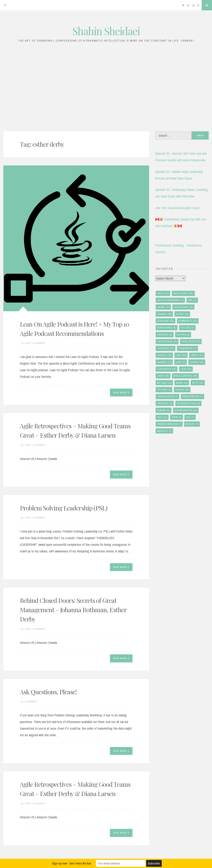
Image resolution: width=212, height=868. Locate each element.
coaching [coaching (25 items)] (166, 321)
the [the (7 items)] (190, 417)
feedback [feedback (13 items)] (166, 348)
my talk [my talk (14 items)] (164, 383)
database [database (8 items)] (165, 335)
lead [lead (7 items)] (181, 362)
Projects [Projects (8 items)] (165, 403)
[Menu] (5, 5)
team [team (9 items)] (177, 417)
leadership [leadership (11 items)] (167, 369)
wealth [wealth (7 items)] (192, 424)
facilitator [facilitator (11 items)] (191, 342)
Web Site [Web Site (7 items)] (164, 431)
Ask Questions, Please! (48, 692)
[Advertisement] (106, 89)
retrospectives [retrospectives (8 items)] (189, 403)
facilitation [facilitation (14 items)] (167, 342)
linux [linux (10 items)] (163, 376)
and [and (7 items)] (192, 300)
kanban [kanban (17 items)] (164, 362)
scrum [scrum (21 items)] (164, 410)
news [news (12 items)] (182, 383)
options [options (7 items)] (164, 390)
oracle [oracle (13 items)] (182, 390)
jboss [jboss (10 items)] (197, 355)
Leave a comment (35, 343)
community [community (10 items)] (188, 321)
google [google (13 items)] (164, 355)
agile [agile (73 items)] (163, 293)
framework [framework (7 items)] (188, 348)
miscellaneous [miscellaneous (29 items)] (185, 376)
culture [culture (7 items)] (187, 328)
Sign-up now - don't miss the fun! (72, 863)
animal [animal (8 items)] (163, 307)
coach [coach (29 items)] (182, 314)
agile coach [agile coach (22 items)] (183, 293)
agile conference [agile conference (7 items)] (170, 300)
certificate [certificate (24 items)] (184, 307)
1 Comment (31, 702)
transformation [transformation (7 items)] (169, 424)
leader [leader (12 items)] (197, 362)
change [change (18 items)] (164, 314)
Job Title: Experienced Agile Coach (177, 208)
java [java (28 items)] (181, 355)
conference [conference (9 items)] (167, 328)
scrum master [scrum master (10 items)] (186, 410)
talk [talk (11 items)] (162, 417)
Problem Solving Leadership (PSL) (64, 508)
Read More (121, 393)
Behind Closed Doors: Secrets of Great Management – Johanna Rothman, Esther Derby (73, 610)
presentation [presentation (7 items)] (193, 397)
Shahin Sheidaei (106, 31)
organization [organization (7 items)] (168, 397)
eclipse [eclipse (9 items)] (183, 335)
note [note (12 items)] (198, 383)
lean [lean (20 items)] (186, 369)
